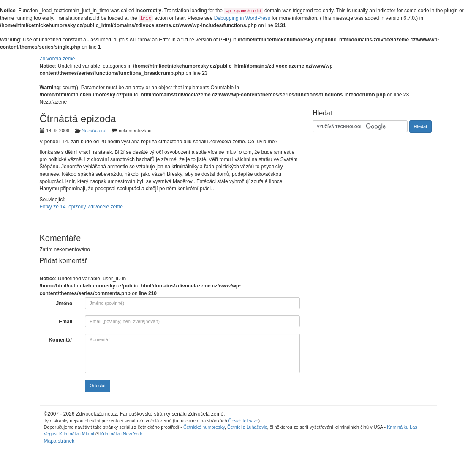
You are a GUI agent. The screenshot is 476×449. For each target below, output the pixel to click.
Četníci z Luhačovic (247, 427)
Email (65, 322)
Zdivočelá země (57, 59)
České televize (243, 421)
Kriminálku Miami (77, 434)
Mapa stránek (59, 441)
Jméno (64, 304)
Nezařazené (94, 131)
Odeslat (98, 386)
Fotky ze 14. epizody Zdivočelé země (81, 207)
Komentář (60, 340)
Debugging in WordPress (242, 18)
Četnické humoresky (204, 427)
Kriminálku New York (121, 434)
